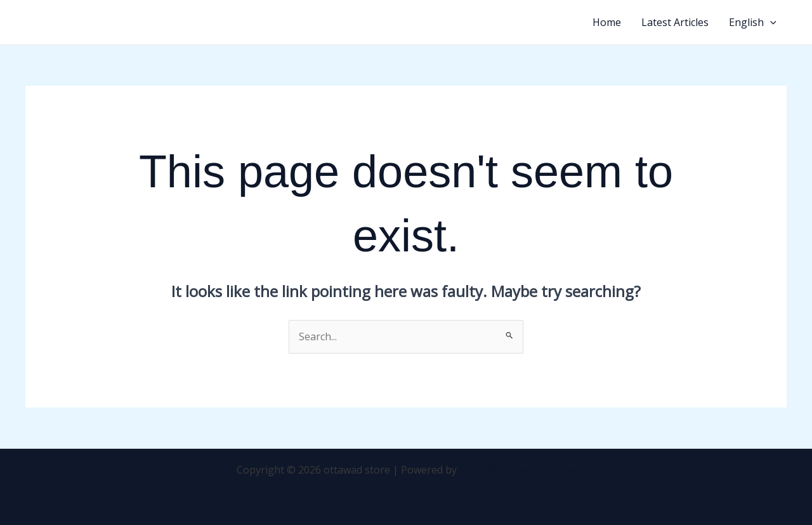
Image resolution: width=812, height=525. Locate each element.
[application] (770, 22)
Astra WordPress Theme (518, 470)
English (753, 22)
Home (607, 22)
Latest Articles (675, 22)
